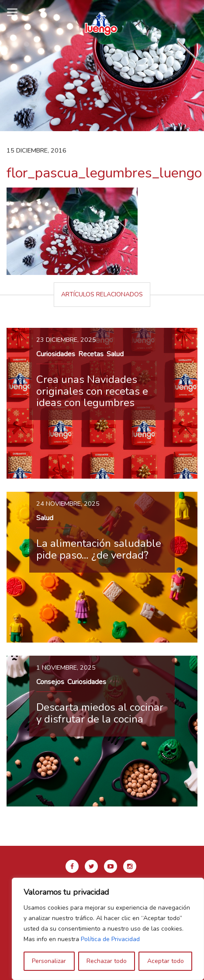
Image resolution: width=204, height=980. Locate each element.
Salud (115, 354)
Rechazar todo (107, 961)
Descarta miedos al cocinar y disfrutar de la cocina (100, 713)
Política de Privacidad (110, 939)
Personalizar (49, 961)
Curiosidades (56, 354)
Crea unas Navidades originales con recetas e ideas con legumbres (92, 391)
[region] (108, 929)
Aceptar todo (166, 961)
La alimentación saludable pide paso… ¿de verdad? (99, 549)
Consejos (50, 682)
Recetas (91, 354)
